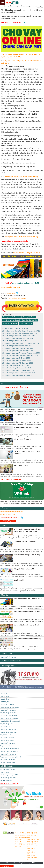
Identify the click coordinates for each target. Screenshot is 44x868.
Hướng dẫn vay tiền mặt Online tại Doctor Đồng (21, 177)
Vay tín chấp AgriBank (7, 703)
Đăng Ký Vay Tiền (8, 519)
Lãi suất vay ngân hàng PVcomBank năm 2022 (19, 372)
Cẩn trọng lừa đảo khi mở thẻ (25, 540)
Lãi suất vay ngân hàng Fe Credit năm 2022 (18, 348)
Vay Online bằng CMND (27, 863)
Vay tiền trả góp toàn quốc (11, 660)
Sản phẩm (4, 594)
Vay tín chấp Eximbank (8, 742)
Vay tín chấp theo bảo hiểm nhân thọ (27, 637)
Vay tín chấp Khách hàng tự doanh (27, 624)
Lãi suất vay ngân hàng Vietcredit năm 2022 (18, 338)
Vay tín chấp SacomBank (8, 728)
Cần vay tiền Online (29, 317)
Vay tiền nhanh (7, 652)
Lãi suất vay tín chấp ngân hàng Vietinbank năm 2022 (21, 331)
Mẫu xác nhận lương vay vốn (10, 782)
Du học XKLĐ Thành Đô (8, 768)
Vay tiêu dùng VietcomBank (9, 717)
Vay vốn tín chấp (12, 6)
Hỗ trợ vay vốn (6, 507)
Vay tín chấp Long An (32, 840)
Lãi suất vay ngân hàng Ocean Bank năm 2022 (19, 360)
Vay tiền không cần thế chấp (9, 750)
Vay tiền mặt (18, 845)
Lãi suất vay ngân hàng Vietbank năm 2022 (17, 374)
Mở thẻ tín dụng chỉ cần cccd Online (15, 328)
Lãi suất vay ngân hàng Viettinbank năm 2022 (18, 350)
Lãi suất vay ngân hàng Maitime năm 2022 (17, 345)
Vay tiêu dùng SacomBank (9, 731)
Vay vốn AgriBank (19, 831)
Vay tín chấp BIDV (6, 725)
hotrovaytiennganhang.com (18, 298)
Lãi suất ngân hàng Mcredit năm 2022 (15, 364)
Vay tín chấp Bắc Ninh (33, 842)
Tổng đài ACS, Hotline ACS (24, 568)
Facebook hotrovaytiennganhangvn (12, 510)
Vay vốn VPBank (19, 838)
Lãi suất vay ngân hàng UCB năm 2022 (16, 340)
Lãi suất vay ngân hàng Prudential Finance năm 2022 (21, 352)
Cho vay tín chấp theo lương (12, 317)
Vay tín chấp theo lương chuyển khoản (27, 253)
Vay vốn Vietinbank (20, 835)
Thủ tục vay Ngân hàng (8, 761)
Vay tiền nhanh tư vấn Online (12, 320)
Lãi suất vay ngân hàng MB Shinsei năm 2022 (18, 336)
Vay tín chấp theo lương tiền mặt (11, 756)
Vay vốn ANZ (18, 840)
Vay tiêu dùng (5, 698)
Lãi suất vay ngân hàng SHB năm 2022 (16, 357)
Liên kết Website (7, 765)
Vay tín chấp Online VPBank (11, 478)
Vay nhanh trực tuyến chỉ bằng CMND (26, 283)
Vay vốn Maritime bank (21, 836)
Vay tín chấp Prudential (8, 758)
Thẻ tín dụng (4, 700)
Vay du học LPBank (21, 464)
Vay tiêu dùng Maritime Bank (10, 747)
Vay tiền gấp (6, 524)
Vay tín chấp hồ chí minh (8, 656)
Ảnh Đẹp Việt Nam (6, 779)
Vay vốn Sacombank (20, 842)
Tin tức (4, 6)
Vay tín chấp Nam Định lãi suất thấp (27, 554)
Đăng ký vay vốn (7, 866)
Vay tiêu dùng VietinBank (8, 711)
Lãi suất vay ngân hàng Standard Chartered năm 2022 (21, 343)
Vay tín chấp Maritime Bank (9, 745)
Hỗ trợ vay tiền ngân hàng (11, 287)
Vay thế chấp (14, 863)
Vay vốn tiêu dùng (23, 6)
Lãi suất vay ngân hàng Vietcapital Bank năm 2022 (20, 355)
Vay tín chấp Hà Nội (32, 831)
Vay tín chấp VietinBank (8, 709)
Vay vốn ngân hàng (8, 664)
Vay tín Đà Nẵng (31, 854)
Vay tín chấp (5, 863)
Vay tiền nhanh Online (30, 320)
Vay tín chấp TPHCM (32, 833)
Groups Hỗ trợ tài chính (8, 513)
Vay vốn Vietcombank (20, 833)
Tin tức (3, 382)
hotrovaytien (11, 293)
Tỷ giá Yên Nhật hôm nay (23, 438)
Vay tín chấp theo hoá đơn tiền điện (27, 610)
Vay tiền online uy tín (26, 323)
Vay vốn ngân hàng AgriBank (10, 706)
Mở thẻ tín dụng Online (10, 323)
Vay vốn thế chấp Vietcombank (10, 720)
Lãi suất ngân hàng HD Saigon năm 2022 (17, 367)
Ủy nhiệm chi (19, 579)
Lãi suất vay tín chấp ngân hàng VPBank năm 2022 (20, 333)
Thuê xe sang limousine (8, 776)
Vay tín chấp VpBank (7, 736)
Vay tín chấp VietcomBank (9, 714)
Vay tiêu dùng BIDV (7, 723)
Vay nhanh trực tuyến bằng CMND (15, 386)
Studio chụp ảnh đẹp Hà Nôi (9, 774)
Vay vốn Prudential (20, 844)
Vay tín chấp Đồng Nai (33, 838)
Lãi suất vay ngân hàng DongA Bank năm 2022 (19, 369)
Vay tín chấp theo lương (8, 753)
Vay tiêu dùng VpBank (7, 739)
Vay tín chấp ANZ (6, 734)
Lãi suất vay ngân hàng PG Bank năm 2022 (18, 362)
